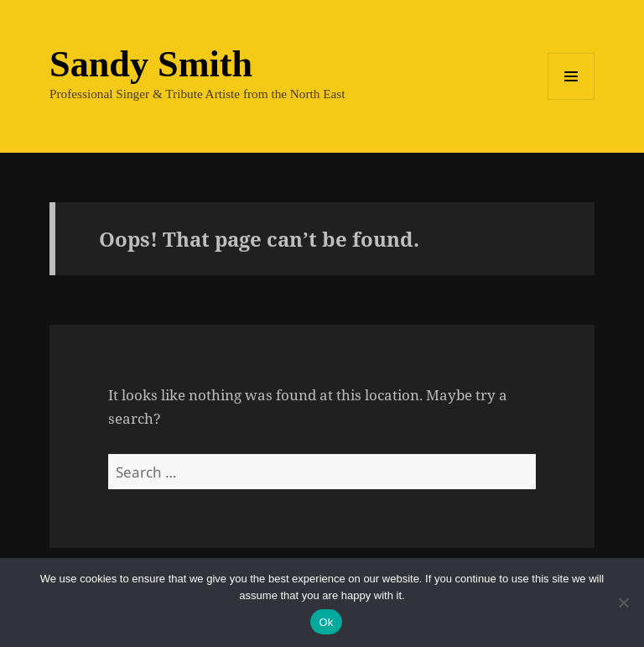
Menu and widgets (571, 99)
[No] (623, 603)
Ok (326, 622)
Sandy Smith (151, 64)
